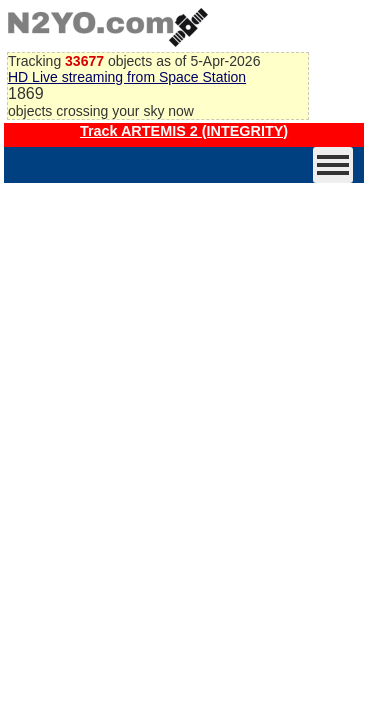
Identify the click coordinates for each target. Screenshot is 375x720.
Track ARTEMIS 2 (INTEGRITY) (184, 131)
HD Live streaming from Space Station (127, 77)
